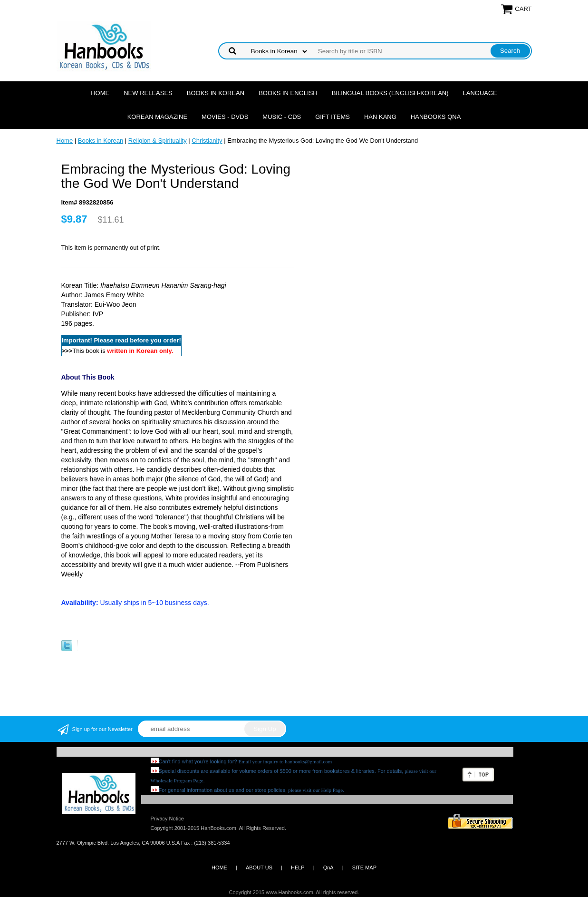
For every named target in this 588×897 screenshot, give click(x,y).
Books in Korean (216, 93)
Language (480, 93)
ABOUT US (259, 868)
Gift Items (333, 117)
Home (100, 93)
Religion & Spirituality (158, 141)
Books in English (288, 93)
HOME (219, 868)
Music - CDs (282, 117)
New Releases (148, 93)
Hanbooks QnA (436, 117)
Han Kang (380, 117)
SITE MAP (364, 868)
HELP (298, 868)
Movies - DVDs (225, 117)
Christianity (207, 141)
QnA (328, 868)
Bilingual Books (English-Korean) (390, 93)
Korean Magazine (157, 117)
